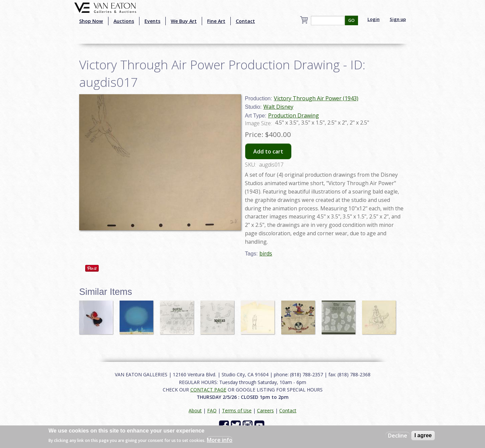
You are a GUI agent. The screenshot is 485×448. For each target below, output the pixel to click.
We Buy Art (184, 21)
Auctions (124, 21)
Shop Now (91, 21)
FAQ (212, 410)
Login (374, 19)
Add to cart (268, 151)
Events (152, 21)
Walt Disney (278, 107)
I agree (423, 435)
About (195, 410)
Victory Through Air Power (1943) (316, 98)
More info (220, 440)
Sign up (398, 19)
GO (351, 20)
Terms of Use (237, 410)
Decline (398, 436)
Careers (265, 410)
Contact (245, 21)
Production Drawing (294, 115)
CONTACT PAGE (208, 390)
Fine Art (216, 21)
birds (266, 253)
